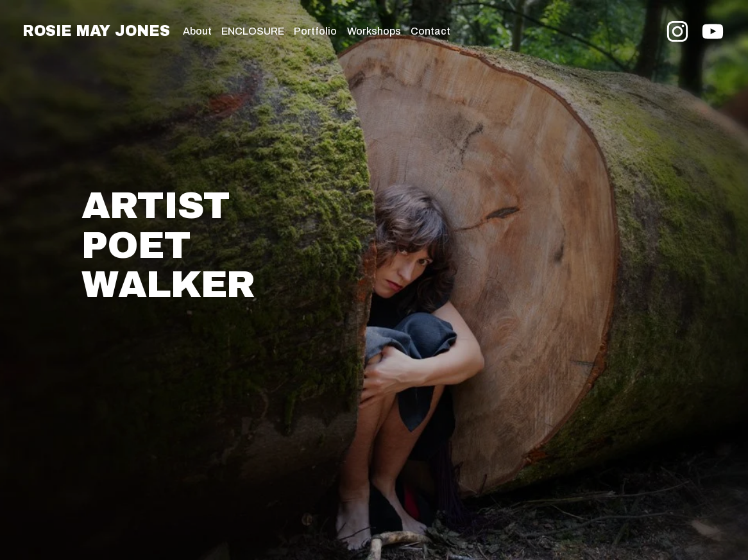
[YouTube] (713, 31)
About (197, 31)
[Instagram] (677, 31)
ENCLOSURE (253, 31)
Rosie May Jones (96, 31)
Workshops (374, 31)
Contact (430, 31)
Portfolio (315, 31)
